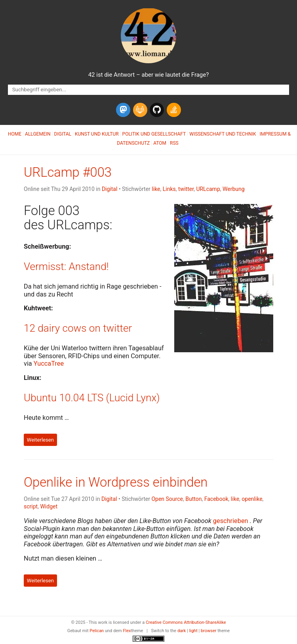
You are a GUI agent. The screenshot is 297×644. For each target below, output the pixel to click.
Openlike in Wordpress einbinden (116, 482)
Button (193, 499)
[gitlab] (140, 110)
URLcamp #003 (68, 172)
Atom (160, 143)
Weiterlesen (40, 440)
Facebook (216, 499)
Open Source (167, 499)
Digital (63, 134)
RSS (174, 143)
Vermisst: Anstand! (66, 266)
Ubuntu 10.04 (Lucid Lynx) (92, 398)
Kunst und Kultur (97, 134)
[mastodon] (123, 110)
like (156, 189)
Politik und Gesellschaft (154, 134)
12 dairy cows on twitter (78, 328)
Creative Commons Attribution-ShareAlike (186, 622)
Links (169, 189)
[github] (157, 110)
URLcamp (208, 189)
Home (15, 134)
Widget (49, 506)
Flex (127, 631)
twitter (186, 189)
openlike (252, 499)
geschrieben (231, 521)
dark (182, 631)
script (31, 506)
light (193, 631)
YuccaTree (49, 364)
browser (209, 631)
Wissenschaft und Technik (223, 134)
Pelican (97, 631)
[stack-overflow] (174, 110)
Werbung (234, 189)
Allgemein (38, 134)
